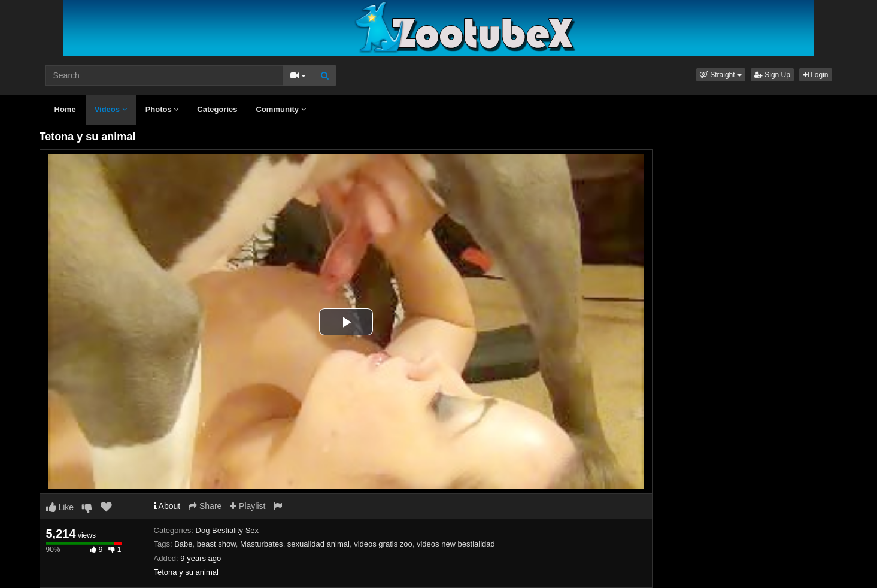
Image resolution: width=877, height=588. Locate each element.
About (167, 506)
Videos (111, 109)
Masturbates (262, 544)
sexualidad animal (318, 544)
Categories (217, 109)
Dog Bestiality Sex (227, 530)
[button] (721, 75)
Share (205, 506)
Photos (162, 109)
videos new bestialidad (456, 544)
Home (65, 109)
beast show (216, 544)
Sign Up (772, 75)
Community (281, 109)
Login (816, 75)
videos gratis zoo (383, 544)
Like (60, 507)
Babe (183, 544)
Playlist (248, 506)
